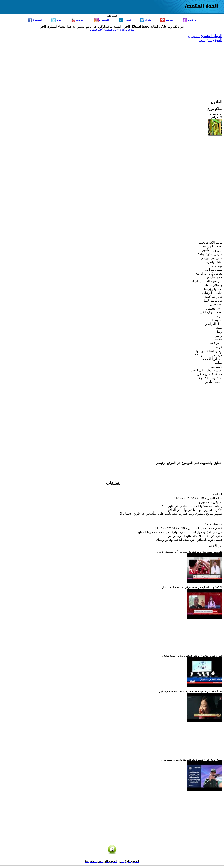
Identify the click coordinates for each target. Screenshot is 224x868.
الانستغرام (102, 20)
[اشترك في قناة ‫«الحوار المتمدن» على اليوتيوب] (112, 30)
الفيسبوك (35, 20)
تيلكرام (146, 20)
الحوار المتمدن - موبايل (205, 36)
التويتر (57, 20)
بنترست (167, 20)
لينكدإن (125, 20)
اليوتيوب (78, 20)
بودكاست (190, 20)
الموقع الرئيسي (211, 40)
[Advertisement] (117, 67)
